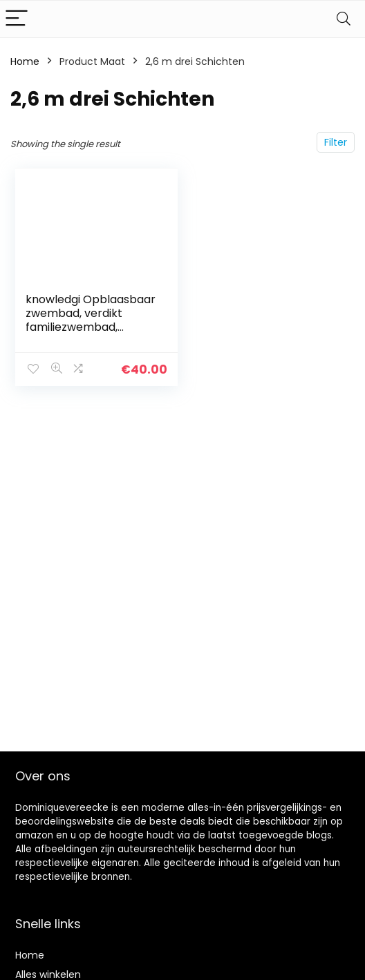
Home (25, 61)
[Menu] (17, 19)
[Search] (344, 19)
